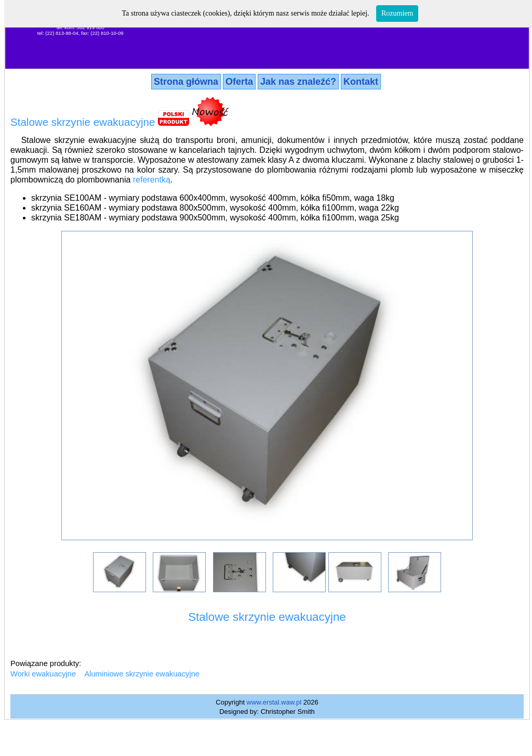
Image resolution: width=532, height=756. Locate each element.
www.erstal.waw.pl (274, 702)
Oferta (239, 82)
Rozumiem (397, 13)
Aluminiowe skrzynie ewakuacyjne (142, 674)
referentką (152, 180)
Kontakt (361, 82)
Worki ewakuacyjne (43, 674)
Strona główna (186, 82)
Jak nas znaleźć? (298, 82)
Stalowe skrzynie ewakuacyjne (83, 122)
